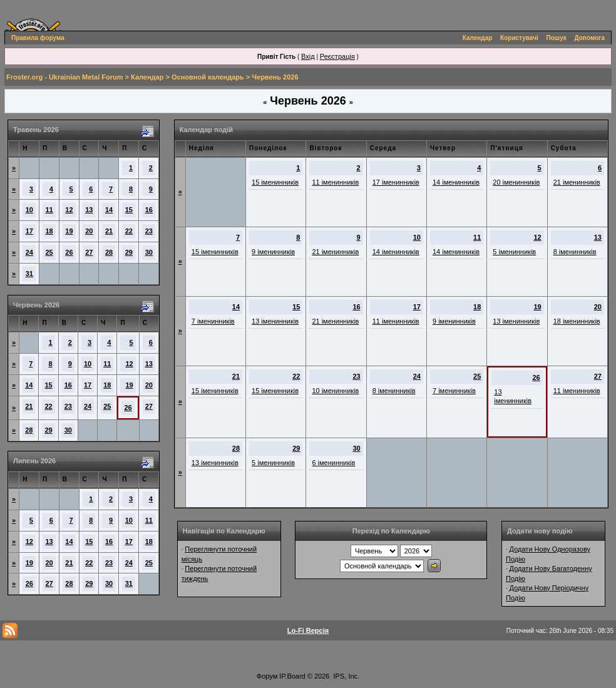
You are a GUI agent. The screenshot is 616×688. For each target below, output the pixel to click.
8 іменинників (575, 252)
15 (129, 210)
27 (89, 252)
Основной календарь (208, 77)
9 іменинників (273, 252)
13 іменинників (275, 321)
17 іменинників (396, 182)
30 (149, 252)
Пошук (557, 38)
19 (69, 231)
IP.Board (292, 676)
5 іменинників (514, 252)
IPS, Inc (346, 676)
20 (89, 231)
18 (49, 231)
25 (49, 252)
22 (129, 231)
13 (89, 210)
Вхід (308, 56)
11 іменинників (335, 182)
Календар (478, 38)
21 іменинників (577, 182)
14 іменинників (456, 182)
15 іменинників (275, 182)
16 (149, 210)
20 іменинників (516, 182)
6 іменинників (333, 463)
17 (29, 231)
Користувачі (519, 38)
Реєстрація (337, 56)
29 (129, 252)
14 (109, 210)
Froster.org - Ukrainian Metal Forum (64, 77)
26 (69, 252)
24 (29, 252)
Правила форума (38, 38)
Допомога (590, 38)
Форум (267, 676)
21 (109, 231)
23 (149, 231)
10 (29, 210)
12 (69, 210)
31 (29, 274)
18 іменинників (577, 321)
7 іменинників (213, 321)
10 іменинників (335, 391)
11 (49, 210)
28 (109, 252)
